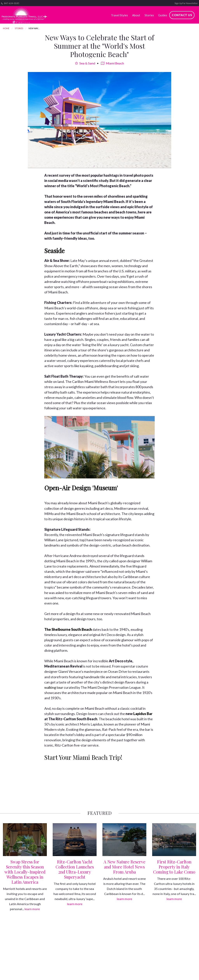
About (136, 15)
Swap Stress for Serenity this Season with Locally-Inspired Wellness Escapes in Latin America (25, 872)
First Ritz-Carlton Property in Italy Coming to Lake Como (174, 867)
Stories (149, 15)
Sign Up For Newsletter (186, 3)
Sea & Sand (85, 63)
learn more (32, 909)
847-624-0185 (10, 3)
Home (6, 28)
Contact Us (182, 15)
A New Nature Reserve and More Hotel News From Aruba (124, 867)
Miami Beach (112, 63)
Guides (163, 15)
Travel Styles (119, 15)
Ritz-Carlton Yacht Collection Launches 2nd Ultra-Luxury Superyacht (75, 869)
